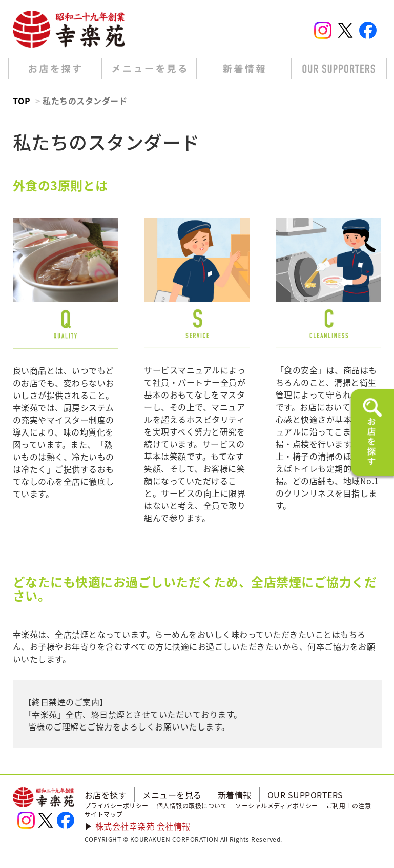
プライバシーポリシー (117, 806)
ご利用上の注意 (349, 806)
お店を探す (106, 795)
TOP (22, 101)
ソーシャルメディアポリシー (277, 806)
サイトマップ (104, 814)
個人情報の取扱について (192, 806)
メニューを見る (172, 795)
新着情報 (235, 795)
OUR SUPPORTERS (305, 795)
